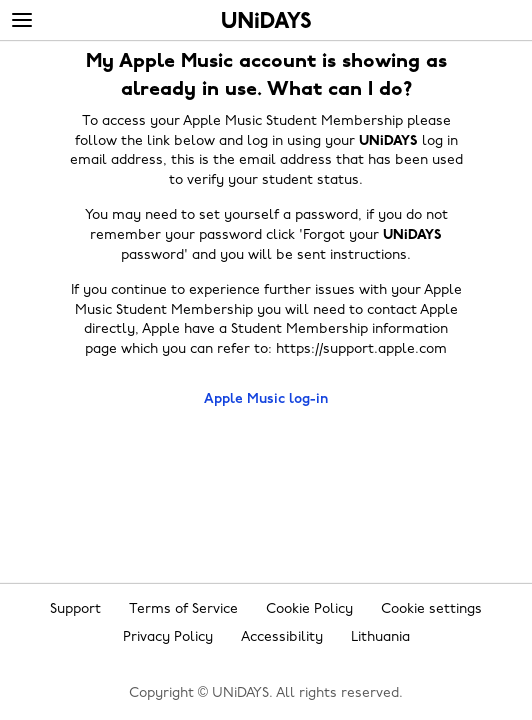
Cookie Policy (309, 609)
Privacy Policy (168, 637)
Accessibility (282, 637)
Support (75, 609)
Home (266, 20)
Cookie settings (431, 609)
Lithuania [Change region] (380, 637)
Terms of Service (183, 609)
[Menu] (22, 21)
